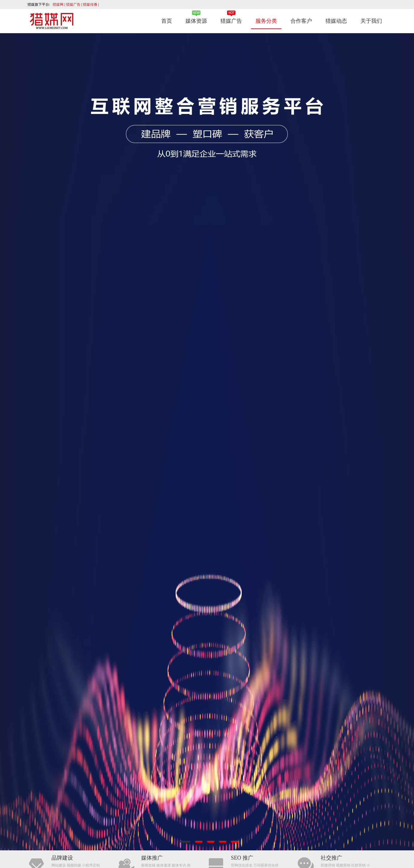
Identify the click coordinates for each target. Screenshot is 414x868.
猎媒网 (58, 4)
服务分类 (266, 21)
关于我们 (371, 21)
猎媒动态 (336, 21)
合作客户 (301, 21)
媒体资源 (196, 21)
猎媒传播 (90, 4)
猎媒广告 (74, 4)
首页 (167, 21)
